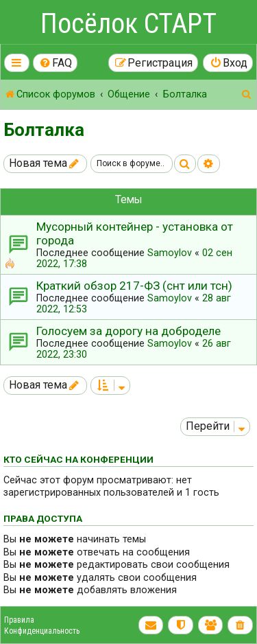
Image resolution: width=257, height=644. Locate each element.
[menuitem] (56, 63)
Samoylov (170, 253)
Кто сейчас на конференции (78, 459)
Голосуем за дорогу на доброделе (128, 331)
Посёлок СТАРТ (128, 24)
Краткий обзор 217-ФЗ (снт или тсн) (134, 286)
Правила (19, 620)
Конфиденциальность (42, 631)
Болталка (44, 130)
